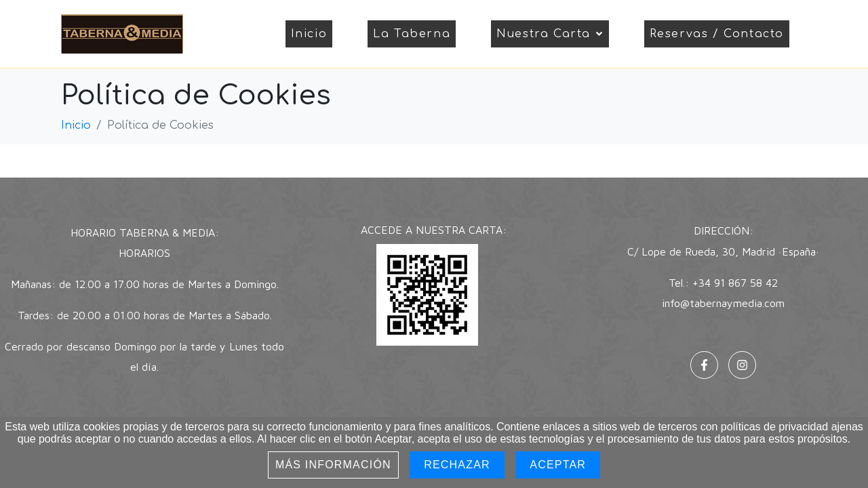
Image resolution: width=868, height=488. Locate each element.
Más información (333, 465)
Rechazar (457, 465)
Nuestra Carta (550, 34)
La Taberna (412, 34)
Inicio (309, 34)
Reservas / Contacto (717, 34)
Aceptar (558, 465)
